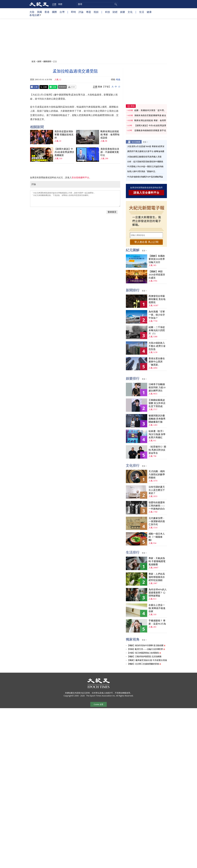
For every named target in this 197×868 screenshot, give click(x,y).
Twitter (44, 87)
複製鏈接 (62, 87)
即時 (73, 12)
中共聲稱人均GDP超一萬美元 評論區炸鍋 (145, 167)
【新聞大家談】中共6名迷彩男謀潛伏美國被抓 (64, 152)
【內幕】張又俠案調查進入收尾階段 (143, 653)
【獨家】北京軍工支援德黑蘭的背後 (143, 664)
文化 (130, 12)
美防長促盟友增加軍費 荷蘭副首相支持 (64, 135)
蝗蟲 (118, 80)
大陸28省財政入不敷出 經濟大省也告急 (157, 346)
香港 (47, 12)
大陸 (32, 12)
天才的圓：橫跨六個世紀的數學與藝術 (157, 475)
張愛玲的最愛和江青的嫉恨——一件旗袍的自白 (157, 506)
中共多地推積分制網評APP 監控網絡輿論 (145, 177)
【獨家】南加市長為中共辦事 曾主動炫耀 (145, 645)
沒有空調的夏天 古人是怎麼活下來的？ (157, 490)
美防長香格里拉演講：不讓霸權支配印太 (110, 152)
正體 (54, 4)
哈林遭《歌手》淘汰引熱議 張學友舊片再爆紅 (157, 434)
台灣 (62, 12)
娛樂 (123, 12)
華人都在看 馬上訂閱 (146, 242)
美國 (39, 12)
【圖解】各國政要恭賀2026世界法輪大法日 (157, 259)
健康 (149, 12)
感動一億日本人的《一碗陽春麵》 (157, 537)
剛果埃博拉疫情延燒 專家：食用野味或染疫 (110, 135)
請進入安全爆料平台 (146, 193)
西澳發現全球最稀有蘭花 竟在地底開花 (157, 299)
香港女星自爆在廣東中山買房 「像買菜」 (157, 362)
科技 (108, 12)
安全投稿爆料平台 (80, 178)
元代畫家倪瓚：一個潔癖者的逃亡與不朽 (157, 521)
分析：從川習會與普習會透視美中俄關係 (145, 162)
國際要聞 (47, 61)
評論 (81, 12)
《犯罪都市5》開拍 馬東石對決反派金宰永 (157, 450)
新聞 (39, 61)
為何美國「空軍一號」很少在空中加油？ (157, 315)
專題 (89, 12)
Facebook (34, 87)
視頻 (96, 12)
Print (72, 87)
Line (53, 87)
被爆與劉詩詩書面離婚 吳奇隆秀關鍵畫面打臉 (157, 419)
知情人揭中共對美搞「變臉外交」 (142, 171)
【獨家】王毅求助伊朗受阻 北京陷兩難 (144, 657)
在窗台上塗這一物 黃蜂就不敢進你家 (157, 608)
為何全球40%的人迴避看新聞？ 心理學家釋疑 (158, 593)
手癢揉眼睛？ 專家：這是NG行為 (157, 622)
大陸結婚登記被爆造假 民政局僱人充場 (144, 157)
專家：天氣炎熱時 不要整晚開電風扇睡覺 (157, 561)
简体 (100, 87)
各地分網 (35, 16)
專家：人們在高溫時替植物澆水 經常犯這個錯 (157, 577)
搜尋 (115, 4)
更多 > (145, 142)
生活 (142, 12)
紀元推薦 (136, 142)
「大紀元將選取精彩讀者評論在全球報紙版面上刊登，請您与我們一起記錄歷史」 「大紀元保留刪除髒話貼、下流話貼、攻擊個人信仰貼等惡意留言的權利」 (75, 199)
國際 (54, 12)
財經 (115, 12)
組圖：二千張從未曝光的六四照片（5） (157, 330)
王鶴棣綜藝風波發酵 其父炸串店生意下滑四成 (157, 403)
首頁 (33, 61)
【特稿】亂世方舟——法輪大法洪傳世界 (145, 649)
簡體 (60, 4)
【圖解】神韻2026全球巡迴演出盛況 (157, 275)
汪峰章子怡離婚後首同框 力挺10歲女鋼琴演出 (157, 387)
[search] (97, 4)
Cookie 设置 (98, 704)
